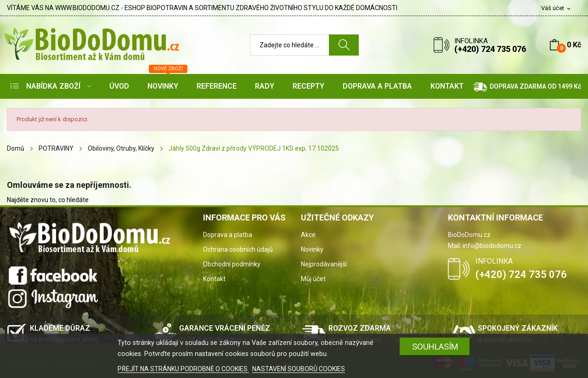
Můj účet (313, 279)
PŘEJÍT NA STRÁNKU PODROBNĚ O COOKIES (183, 369)
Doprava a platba (228, 235)
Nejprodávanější (324, 264)
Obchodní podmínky (232, 264)
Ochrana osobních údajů (238, 249)
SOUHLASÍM (435, 347)
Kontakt (214, 279)
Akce (308, 235)
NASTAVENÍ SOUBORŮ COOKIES (299, 369)
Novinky (312, 249)
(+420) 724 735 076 (490, 49)
